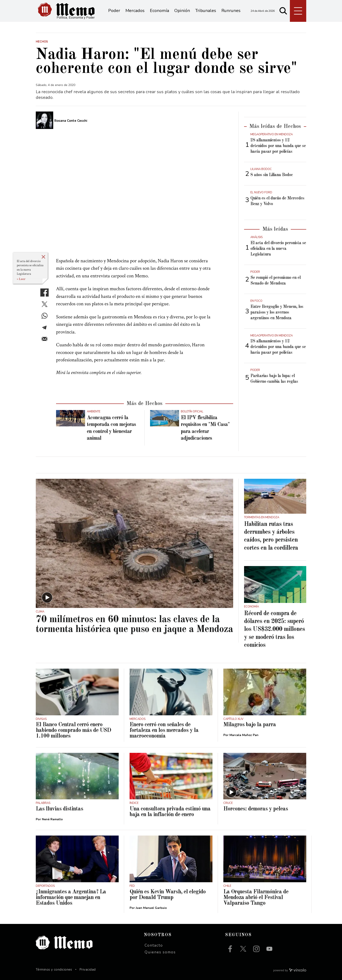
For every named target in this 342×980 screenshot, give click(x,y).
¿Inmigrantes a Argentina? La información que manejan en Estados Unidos (71, 898)
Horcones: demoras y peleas (256, 809)
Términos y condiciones (54, 970)
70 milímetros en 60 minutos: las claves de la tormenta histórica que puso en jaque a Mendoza (134, 625)
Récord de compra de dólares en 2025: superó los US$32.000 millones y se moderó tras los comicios (274, 630)
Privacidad (88, 970)
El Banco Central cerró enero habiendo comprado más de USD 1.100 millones (73, 730)
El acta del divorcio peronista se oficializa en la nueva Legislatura (30, 268)
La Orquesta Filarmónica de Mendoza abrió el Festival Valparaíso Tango (256, 898)
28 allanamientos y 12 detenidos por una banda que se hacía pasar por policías (278, 146)
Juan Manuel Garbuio (151, 908)
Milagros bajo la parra (250, 725)
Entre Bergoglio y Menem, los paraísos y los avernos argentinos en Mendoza (277, 312)
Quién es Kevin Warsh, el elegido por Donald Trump (168, 895)
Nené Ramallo (52, 819)
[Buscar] (283, 11)
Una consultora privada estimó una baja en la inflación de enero (170, 812)
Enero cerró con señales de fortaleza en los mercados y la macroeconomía (164, 730)
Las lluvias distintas (59, 809)
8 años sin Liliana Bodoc (272, 175)
